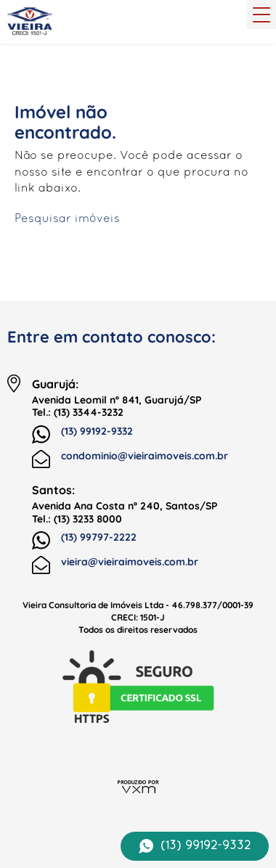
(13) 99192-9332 (82, 435)
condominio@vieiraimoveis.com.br (130, 459)
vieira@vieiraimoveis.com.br (115, 565)
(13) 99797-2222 (84, 541)
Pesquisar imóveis (67, 219)
